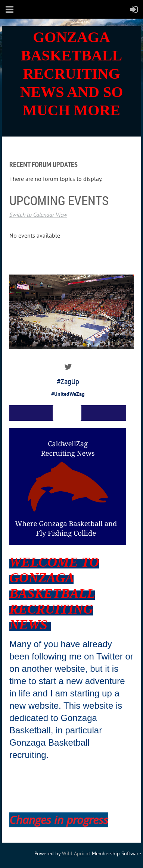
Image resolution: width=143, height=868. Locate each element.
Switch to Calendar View (38, 214)
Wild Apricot (76, 853)
